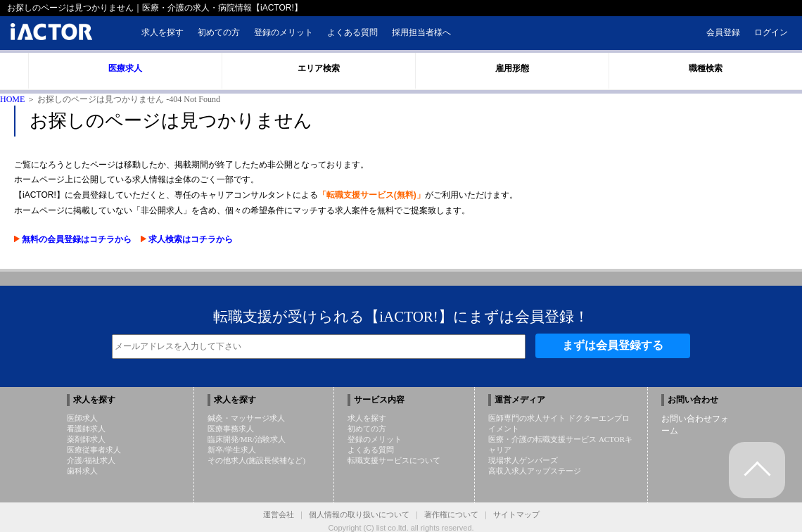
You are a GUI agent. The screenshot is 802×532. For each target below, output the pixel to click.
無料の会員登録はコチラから (74, 239)
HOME (12, 99)
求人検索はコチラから (187, 239)
